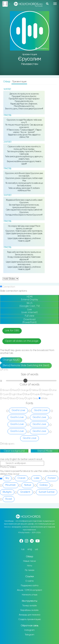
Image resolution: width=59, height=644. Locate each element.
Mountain (11, 485)
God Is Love (18, 410)
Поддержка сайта (30, 586)
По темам (30, 570)
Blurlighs (7, 492)
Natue (28, 485)
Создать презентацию (29, 619)
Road (9, 499)
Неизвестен (30, 64)
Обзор (7, 82)
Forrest (52, 478)
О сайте (29, 581)
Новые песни (29, 561)
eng (30, 549)
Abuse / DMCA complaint (29, 590)
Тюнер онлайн (30, 606)
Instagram (29, 630)
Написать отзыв (29, 595)
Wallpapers (8, 444)
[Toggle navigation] (55, 4)
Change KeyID (11, 360)
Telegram (30, 635)
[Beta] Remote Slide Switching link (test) (26, 366)
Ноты (29, 566)
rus (23, 549)
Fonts (5, 370)
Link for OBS (12, 331)
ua (36, 549)
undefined (11, 279)
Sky (7, 478)
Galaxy (44, 485)
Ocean (21, 478)
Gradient (25, 492)
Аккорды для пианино (30, 615)
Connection (8, 287)
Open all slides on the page (22, 341)
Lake (37, 478)
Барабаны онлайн (29, 610)
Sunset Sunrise (47, 492)
